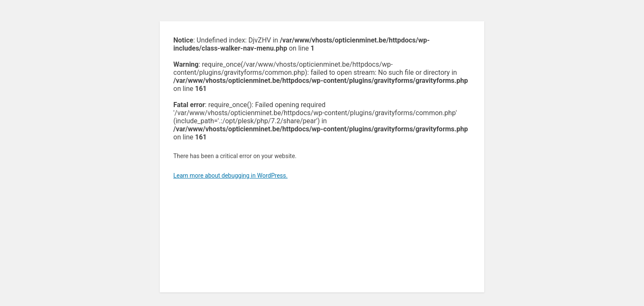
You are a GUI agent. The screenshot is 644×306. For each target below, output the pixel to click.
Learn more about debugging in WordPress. (230, 176)
